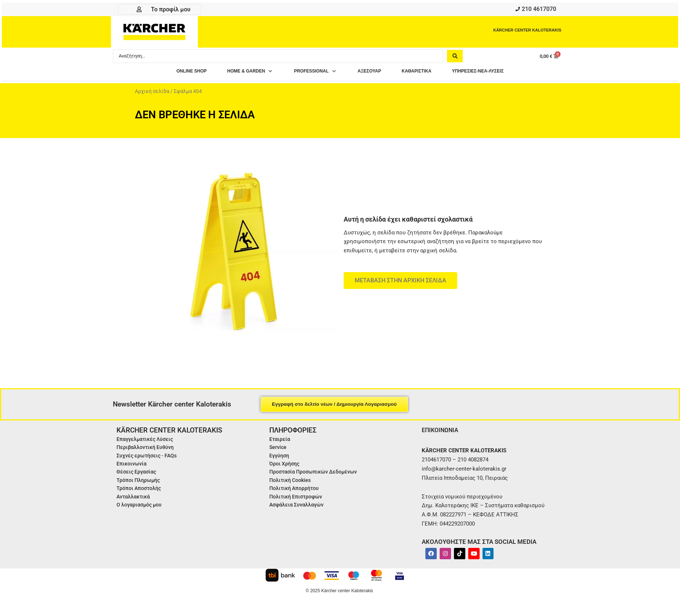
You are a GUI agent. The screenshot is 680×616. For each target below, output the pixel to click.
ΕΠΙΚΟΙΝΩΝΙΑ (442, 432)
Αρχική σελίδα (152, 93)
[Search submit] (455, 57)
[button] (237, 73)
